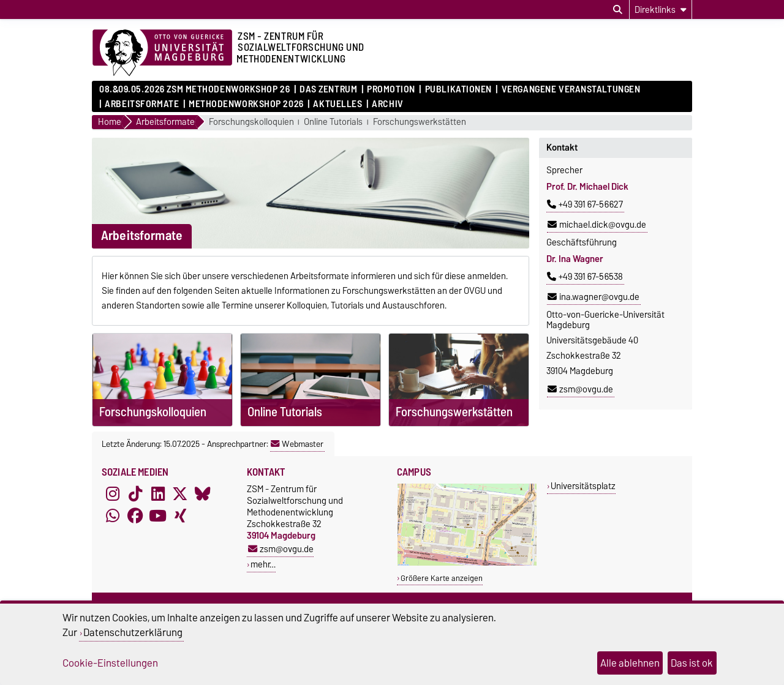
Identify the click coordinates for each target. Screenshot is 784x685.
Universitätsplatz (583, 486)
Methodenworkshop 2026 (246, 104)
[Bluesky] (203, 494)
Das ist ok (692, 663)
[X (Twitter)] (180, 494)
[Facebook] (135, 516)
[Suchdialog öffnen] (618, 10)
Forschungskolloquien (251, 122)
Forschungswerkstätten (420, 122)
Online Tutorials (333, 122)
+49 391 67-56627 (585, 204)
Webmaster (297, 444)
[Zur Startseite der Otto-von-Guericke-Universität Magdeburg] (162, 53)
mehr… (263, 564)
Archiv (387, 104)
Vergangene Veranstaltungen (571, 89)
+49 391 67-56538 (585, 277)
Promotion (391, 89)
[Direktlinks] (661, 9)
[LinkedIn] (158, 494)
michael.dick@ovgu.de (597, 225)
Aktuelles (337, 104)
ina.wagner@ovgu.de (594, 297)
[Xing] (180, 516)
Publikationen (458, 89)
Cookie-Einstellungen (110, 663)
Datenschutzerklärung (133, 632)
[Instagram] (113, 494)
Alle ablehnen (630, 663)
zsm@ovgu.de (580, 389)
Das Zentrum (328, 89)
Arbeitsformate (142, 104)
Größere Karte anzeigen (442, 578)
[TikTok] (135, 494)
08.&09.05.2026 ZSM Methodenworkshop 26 (194, 89)
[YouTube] (158, 516)
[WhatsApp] (113, 516)
